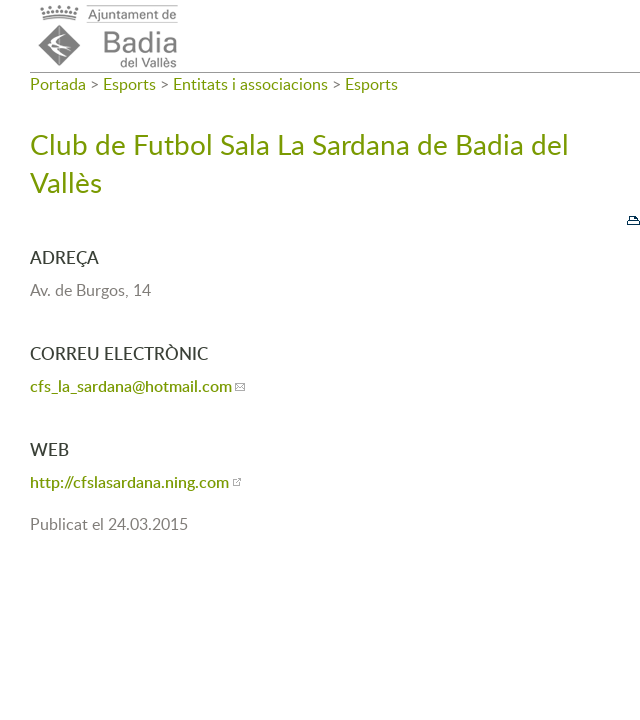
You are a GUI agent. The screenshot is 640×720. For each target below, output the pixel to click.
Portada (58, 84)
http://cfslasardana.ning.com (129, 482)
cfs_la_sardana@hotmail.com (131, 386)
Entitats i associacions (250, 84)
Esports (129, 84)
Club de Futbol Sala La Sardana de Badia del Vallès (299, 163)
